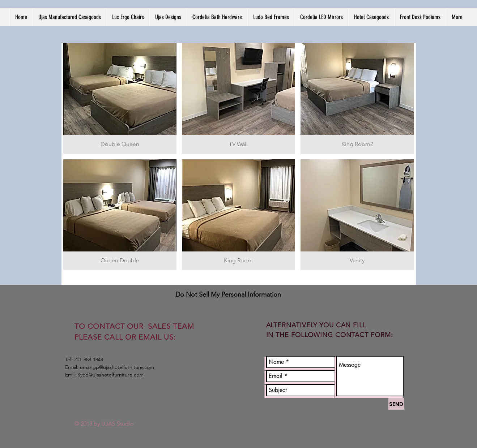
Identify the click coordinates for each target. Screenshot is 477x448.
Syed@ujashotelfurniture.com (110, 375)
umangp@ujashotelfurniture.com (117, 367)
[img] (120, 98)
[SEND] (396, 404)
